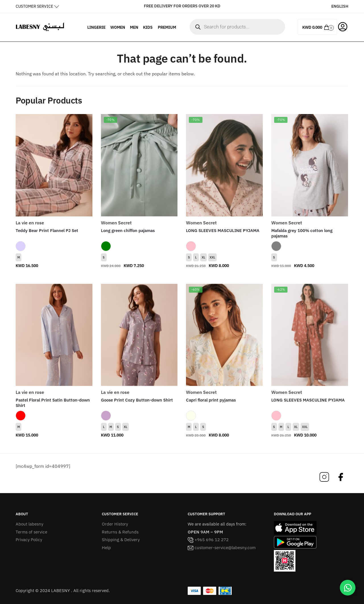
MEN (134, 27)
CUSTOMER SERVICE (34, 6)
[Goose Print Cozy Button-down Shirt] (139, 335)
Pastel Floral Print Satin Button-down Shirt (53, 403)
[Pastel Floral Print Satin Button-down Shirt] (54, 335)
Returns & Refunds (120, 532)
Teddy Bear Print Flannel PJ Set (47, 230)
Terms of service (31, 532)
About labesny (29, 524)
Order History (115, 524)
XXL (212, 257)
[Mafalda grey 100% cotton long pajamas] (310, 165)
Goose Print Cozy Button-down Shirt (137, 400)
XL (203, 257)
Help (106, 548)
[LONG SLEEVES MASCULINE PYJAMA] (224, 165)
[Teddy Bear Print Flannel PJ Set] (54, 165)
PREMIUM (167, 27)
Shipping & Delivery (121, 540)
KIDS (148, 27)
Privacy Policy (29, 540)
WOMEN (118, 27)
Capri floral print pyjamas (211, 400)
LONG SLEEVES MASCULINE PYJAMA (223, 230)
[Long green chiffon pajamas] (139, 165)
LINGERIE (96, 27)
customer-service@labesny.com (222, 548)
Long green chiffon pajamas (128, 230)
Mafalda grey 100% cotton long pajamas (302, 233)
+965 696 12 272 (208, 540)
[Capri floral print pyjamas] (224, 335)
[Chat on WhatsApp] (348, 588)
